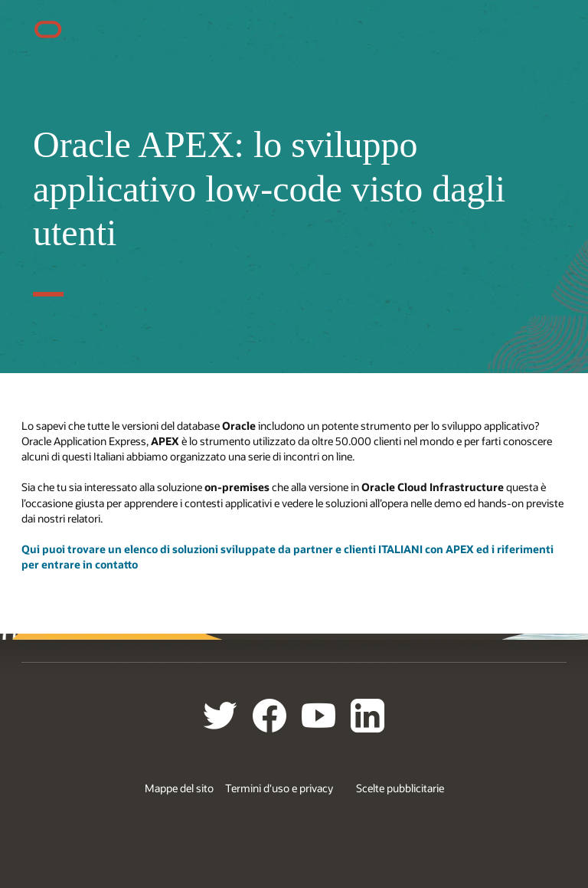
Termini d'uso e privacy (279, 788)
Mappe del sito (179, 788)
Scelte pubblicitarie (400, 788)
